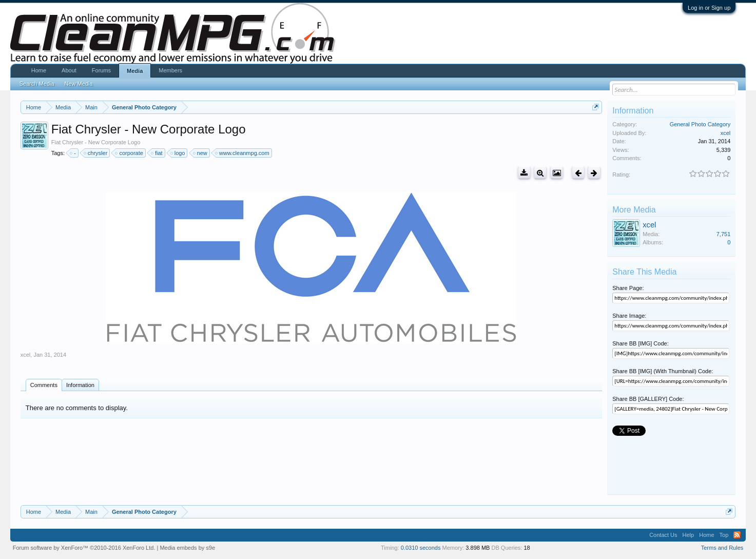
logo (178, 153)
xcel (26, 355)
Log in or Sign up (709, 8)
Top (724, 535)
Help (689, 535)
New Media (79, 84)
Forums (101, 70)
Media (135, 71)
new (201, 153)
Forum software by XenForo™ (84, 548)
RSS (737, 535)
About (69, 70)
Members (170, 70)
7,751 (724, 234)
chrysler (96, 153)
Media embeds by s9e (187, 548)
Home (39, 70)
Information (80, 385)
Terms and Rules (722, 548)
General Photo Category (700, 124)
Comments (44, 385)
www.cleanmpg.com (243, 153)
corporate (129, 153)
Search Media (37, 84)
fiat (157, 153)
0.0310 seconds (421, 548)
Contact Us (663, 535)
